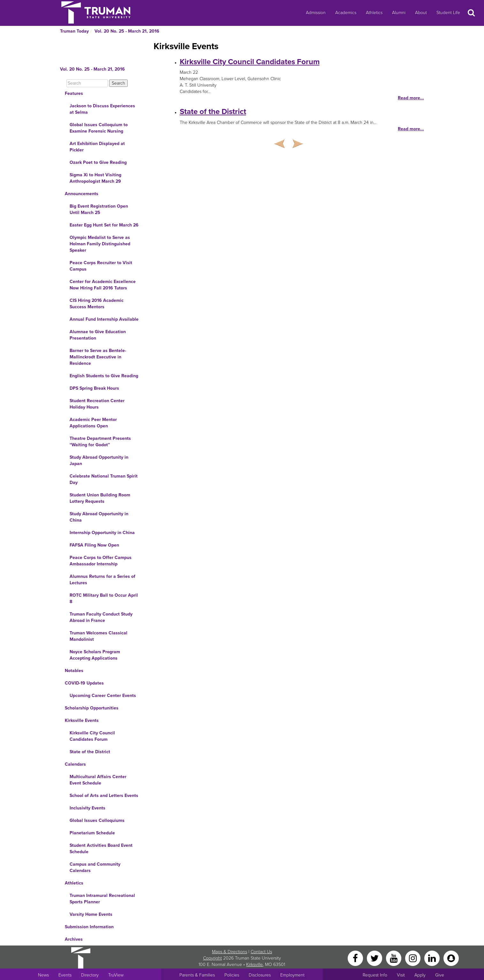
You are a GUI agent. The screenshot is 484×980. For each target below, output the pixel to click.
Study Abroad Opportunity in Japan (99, 460)
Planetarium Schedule (92, 833)
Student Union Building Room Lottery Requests (100, 498)
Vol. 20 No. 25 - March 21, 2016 (127, 31)
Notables (74, 671)
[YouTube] (394, 958)
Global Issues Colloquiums (97, 820)
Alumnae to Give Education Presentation (98, 335)
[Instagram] (413, 958)
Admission (316, 13)
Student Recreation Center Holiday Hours (97, 404)
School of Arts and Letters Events (104, 796)
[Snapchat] (451, 958)
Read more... (411, 98)
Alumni (399, 13)
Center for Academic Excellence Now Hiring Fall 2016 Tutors (103, 285)
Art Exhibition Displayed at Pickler (97, 147)
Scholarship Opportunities (92, 708)
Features (74, 93)
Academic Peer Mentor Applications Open (93, 423)
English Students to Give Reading (104, 376)
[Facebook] (356, 958)
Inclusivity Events (87, 808)
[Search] (87, 83)
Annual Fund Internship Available (104, 319)
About (421, 13)
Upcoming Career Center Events (103, 696)
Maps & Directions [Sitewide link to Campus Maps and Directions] (230, 952)
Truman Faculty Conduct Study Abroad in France (101, 617)
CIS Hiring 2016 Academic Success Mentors (97, 304)
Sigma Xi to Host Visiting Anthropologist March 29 (95, 178)
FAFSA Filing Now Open (94, 545)
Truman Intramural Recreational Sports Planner (102, 899)
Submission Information (89, 927)
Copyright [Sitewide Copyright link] (212, 958)
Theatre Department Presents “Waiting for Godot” (100, 442)
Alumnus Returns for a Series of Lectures (102, 580)
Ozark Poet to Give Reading (98, 162)
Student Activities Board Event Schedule (101, 849)
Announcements (82, 194)
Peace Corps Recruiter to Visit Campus (101, 266)
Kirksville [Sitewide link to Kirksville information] (254, 965)
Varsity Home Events (91, 914)
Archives (74, 939)
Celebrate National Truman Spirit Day (104, 479)
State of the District (90, 752)
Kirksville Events (82, 720)
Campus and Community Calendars (95, 867)
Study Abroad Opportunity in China (99, 517)
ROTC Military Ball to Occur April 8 (104, 598)
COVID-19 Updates (84, 683)
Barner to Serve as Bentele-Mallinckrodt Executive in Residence (98, 357)
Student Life (448, 13)
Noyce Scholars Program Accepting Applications (95, 655)
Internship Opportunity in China (102, 533)
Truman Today (74, 31)
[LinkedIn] (433, 958)
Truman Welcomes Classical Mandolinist (98, 636)
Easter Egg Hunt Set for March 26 (104, 225)
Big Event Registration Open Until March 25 (99, 209)
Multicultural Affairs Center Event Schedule (98, 780)
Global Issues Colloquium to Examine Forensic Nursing (99, 128)
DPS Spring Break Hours (94, 388)
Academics (346, 13)
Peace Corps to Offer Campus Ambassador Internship (101, 561)
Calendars (75, 764)
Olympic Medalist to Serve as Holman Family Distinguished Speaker (100, 244)
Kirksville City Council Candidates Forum (92, 736)
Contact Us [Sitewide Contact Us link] (261, 952)
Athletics (374, 13)
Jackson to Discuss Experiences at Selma (102, 109)
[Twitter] (375, 958)
